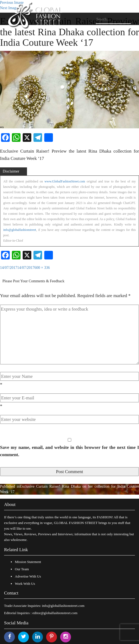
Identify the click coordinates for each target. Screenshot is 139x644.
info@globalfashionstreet (20, 230)
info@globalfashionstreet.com (63, 606)
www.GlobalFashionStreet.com (65, 181)
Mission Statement (28, 562)
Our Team (22, 569)
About (10, 504)
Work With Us (25, 584)
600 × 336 (42, 268)
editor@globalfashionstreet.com (55, 613)
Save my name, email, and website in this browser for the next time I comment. (69, 451)
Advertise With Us (28, 576)
